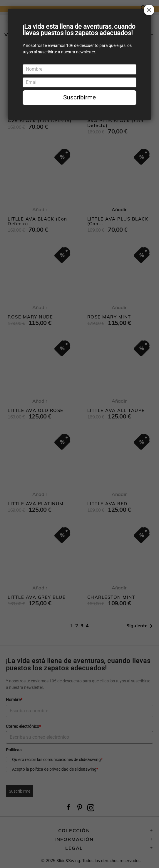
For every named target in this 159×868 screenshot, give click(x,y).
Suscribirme (79, 97)
